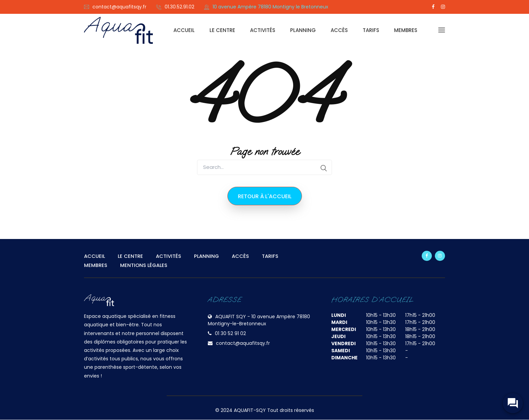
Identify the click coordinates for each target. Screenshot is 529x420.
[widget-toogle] (512, 403)
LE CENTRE (222, 30)
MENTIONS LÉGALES (144, 265)
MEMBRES (406, 30)
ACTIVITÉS (263, 30)
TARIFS (371, 30)
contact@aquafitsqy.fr (119, 7)
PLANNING (303, 30)
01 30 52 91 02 (230, 334)
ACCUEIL (184, 30)
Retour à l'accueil (265, 196)
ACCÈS (339, 30)
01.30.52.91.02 (179, 7)
